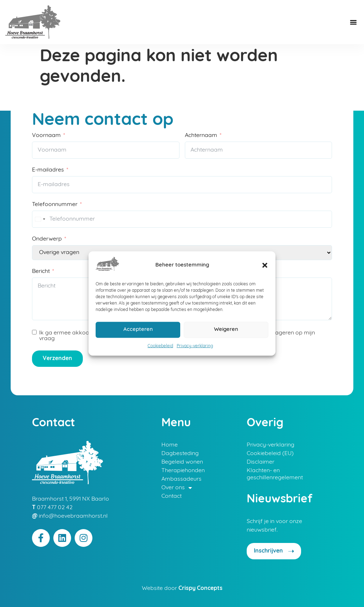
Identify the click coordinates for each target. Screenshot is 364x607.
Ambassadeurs (181, 479)
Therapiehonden (183, 471)
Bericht (41, 271)
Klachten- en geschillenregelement (275, 474)
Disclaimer (261, 462)
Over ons (177, 488)
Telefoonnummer (55, 205)
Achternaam (201, 136)
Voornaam (46, 136)
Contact (172, 496)
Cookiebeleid (160, 346)
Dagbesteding (180, 454)
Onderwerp (47, 239)
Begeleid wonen (182, 462)
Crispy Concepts (200, 588)
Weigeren (226, 330)
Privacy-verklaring (195, 346)
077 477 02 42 (55, 508)
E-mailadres (48, 170)
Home (170, 445)
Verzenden (57, 359)
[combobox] (40, 219)
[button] (265, 265)
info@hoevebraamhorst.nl (73, 516)
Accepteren (138, 330)
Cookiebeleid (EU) (270, 454)
